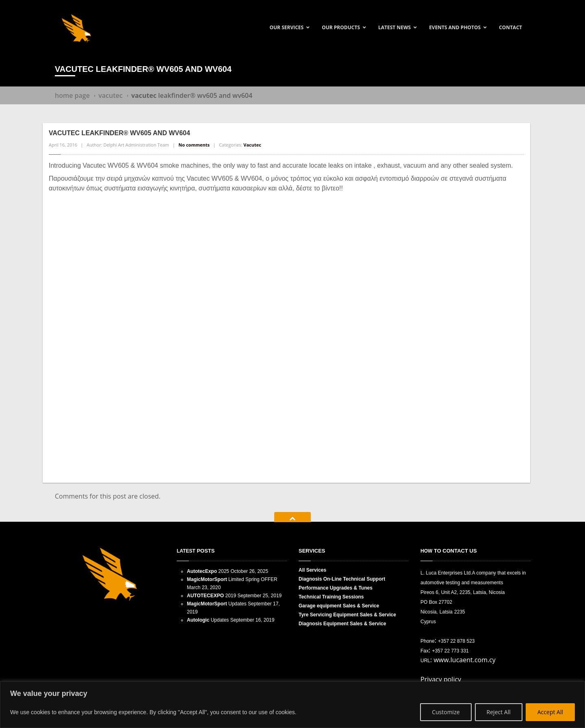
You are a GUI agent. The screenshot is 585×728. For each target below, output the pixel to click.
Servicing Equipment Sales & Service (347, 615)
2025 (208, 571)
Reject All (499, 712)
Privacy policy (441, 679)
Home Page (72, 95)
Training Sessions (331, 597)
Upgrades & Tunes (336, 588)
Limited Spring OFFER (232, 579)
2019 (211, 596)
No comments (194, 145)
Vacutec (110, 95)
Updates (217, 604)
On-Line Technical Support (342, 579)
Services (312, 570)
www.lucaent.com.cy (465, 660)
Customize (446, 712)
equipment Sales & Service (339, 606)
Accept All (550, 712)
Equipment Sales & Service (342, 624)
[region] (292, 705)
